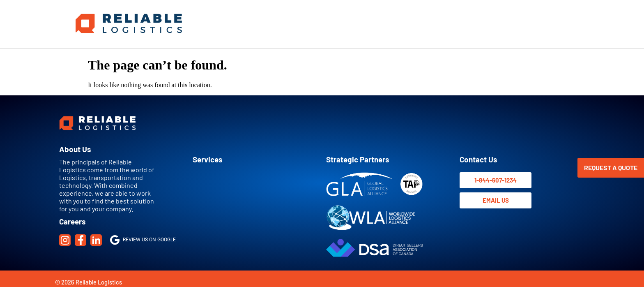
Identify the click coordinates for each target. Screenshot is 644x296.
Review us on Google (143, 240)
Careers (72, 221)
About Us (75, 149)
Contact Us (478, 159)
